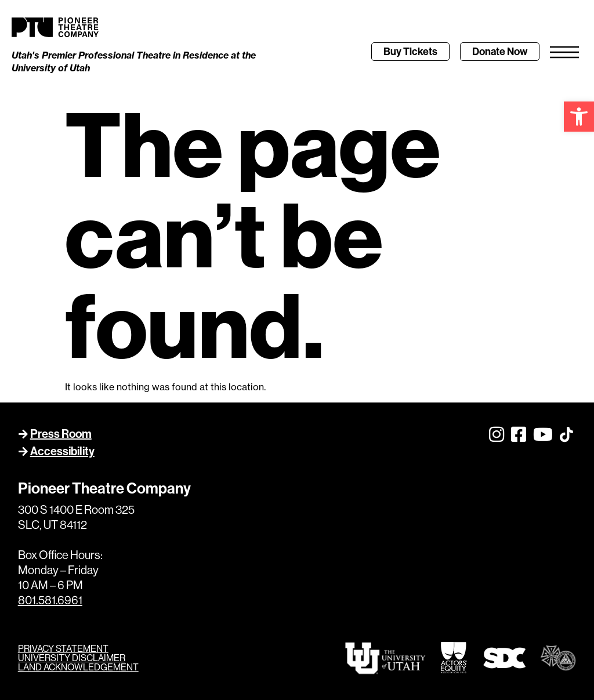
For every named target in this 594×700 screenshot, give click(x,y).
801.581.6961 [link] (50, 600)
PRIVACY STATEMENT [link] (63, 648)
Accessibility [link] (62, 451)
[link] (579, 117)
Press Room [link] (61, 434)
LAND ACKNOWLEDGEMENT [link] (78, 667)
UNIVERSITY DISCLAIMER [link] (72, 658)
